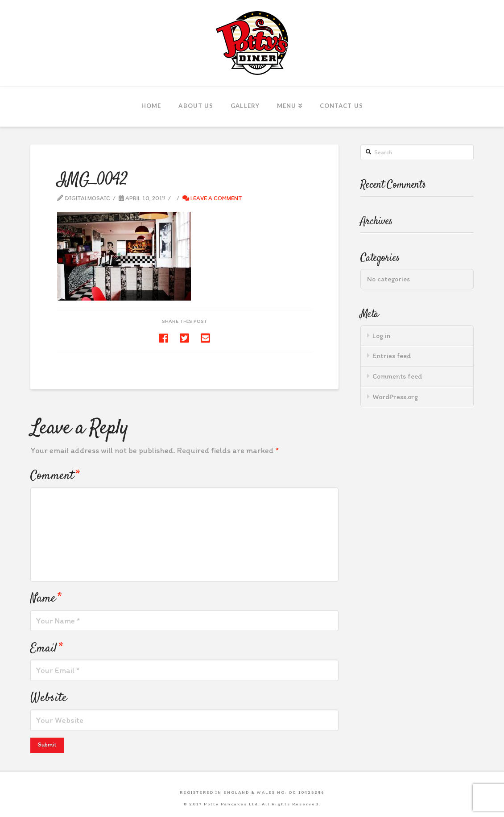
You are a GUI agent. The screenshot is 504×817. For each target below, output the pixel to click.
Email (46, 648)
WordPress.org (395, 397)
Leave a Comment (212, 198)
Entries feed (392, 356)
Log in (381, 336)
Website (49, 698)
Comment (55, 476)
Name (46, 598)
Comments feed (397, 376)
